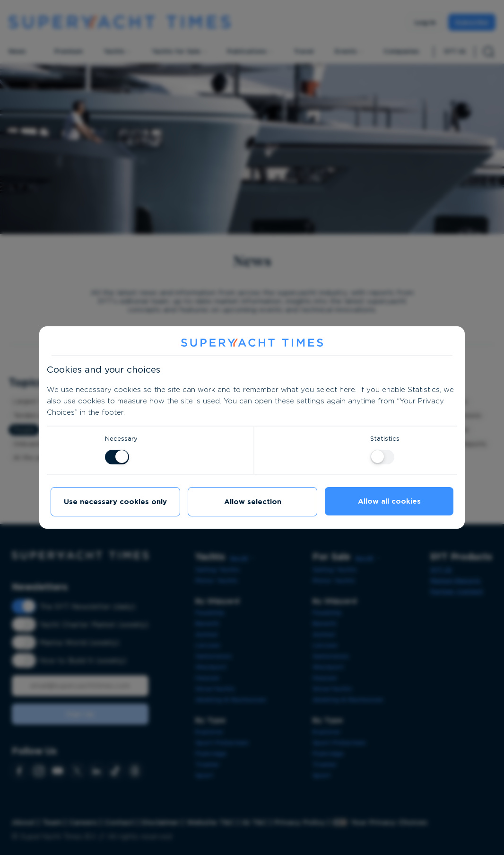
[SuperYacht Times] (252, 343)
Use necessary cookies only (115, 502)
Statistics (385, 439)
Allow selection (253, 502)
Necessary (121, 439)
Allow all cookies (389, 501)
